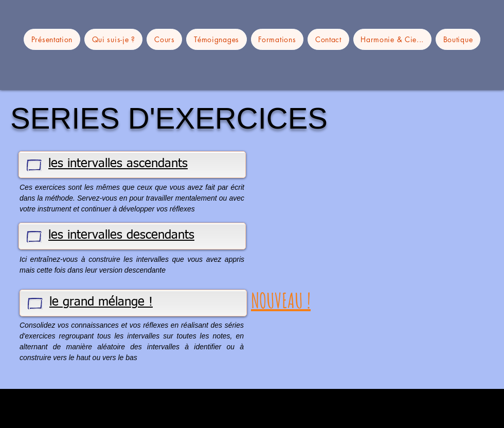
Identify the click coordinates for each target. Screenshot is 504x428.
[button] (392, 39)
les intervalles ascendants (118, 164)
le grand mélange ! (101, 302)
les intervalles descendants (121, 235)
